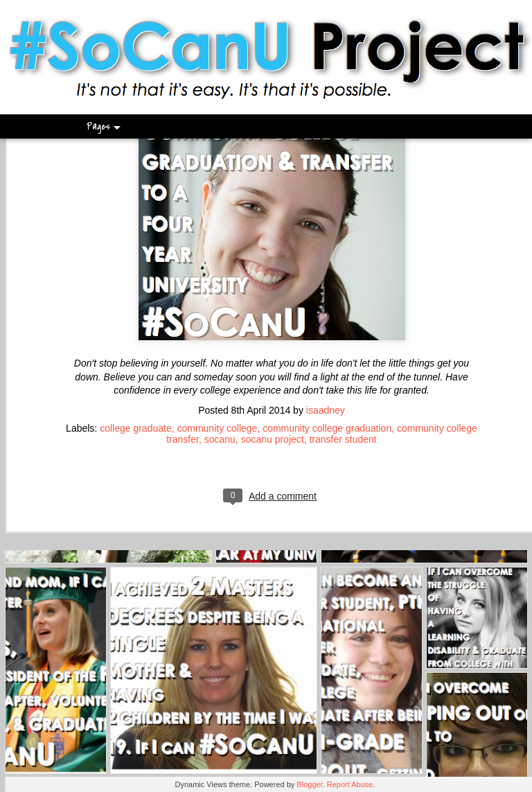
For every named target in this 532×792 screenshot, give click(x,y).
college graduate (136, 355)
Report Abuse (350, 784)
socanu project (273, 366)
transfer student (343, 366)
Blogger (309, 784)
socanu (220, 366)
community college (217, 355)
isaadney (326, 337)
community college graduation (327, 355)
